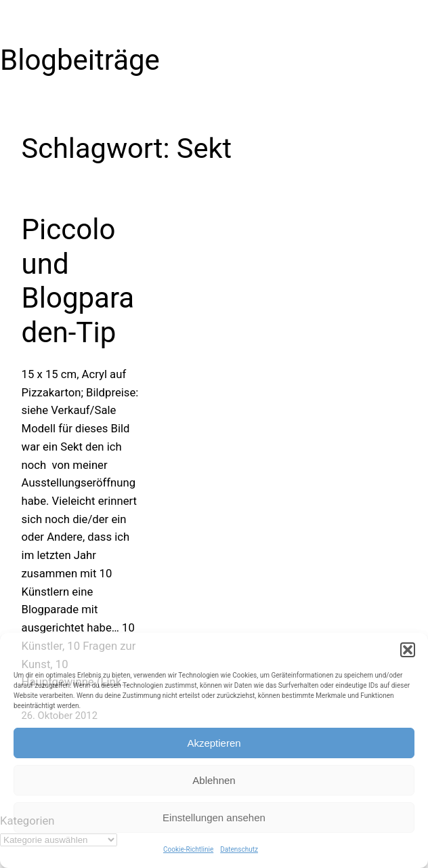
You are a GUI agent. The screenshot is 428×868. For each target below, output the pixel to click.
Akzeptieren (214, 743)
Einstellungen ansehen (214, 818)
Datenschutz (239, 849)
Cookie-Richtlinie (188, 849)
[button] (408, 650)
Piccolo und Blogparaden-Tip (78, 281)
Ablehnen (214, 780)
